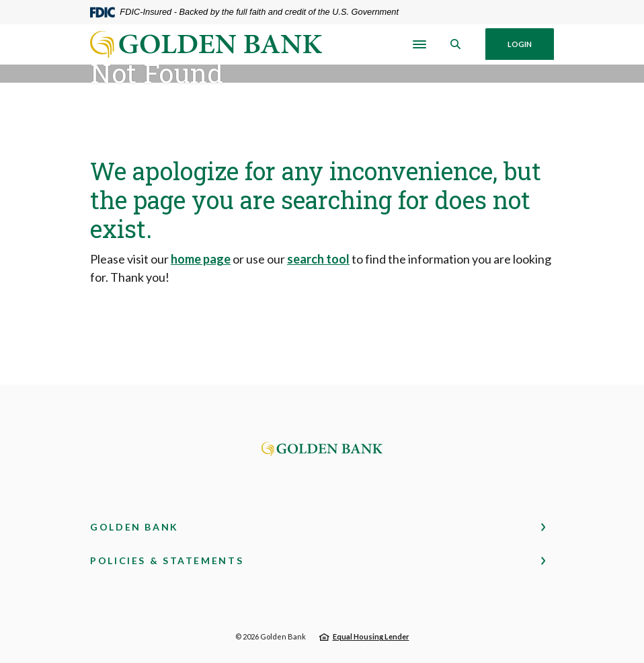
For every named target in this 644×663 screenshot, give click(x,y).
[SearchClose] (456, 44)
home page (201, 259)
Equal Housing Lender (371, 636)
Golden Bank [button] (134, 527)
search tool (318, 259)
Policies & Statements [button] (167, 560)
